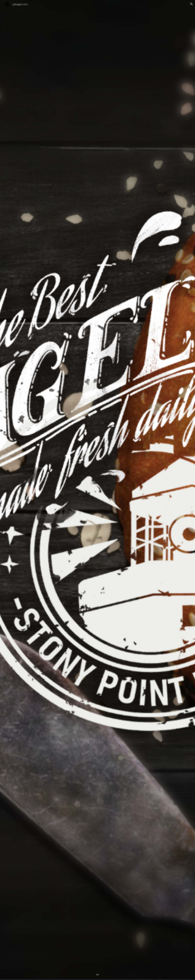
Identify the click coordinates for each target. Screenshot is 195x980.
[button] (192, 4)
